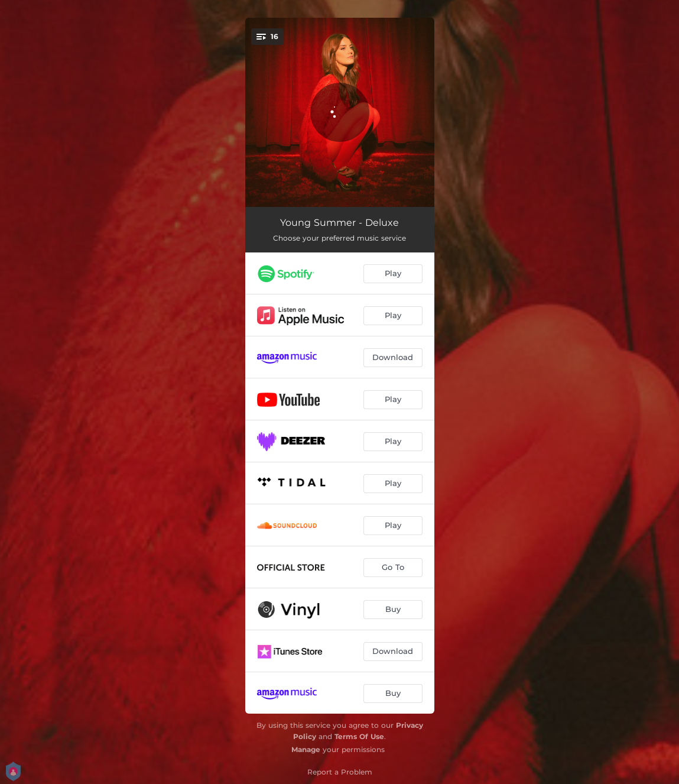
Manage (306, 749)
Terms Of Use (359, 736)
